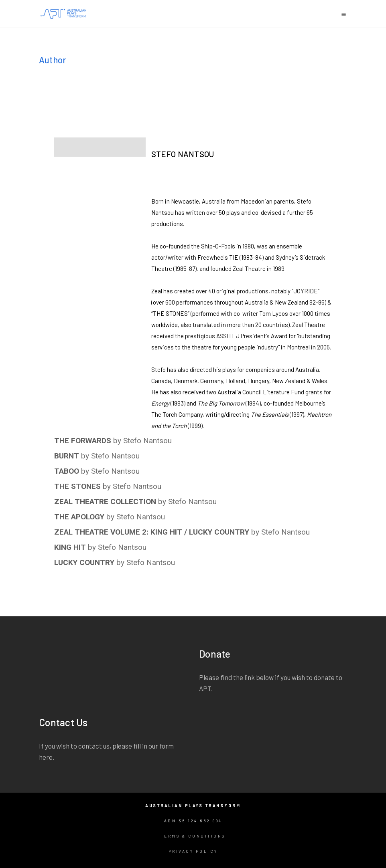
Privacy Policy (193, 851)
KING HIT (70, 547)
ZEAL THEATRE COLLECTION (105, 502)
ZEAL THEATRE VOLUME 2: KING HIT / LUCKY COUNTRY (152, 532)
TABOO (67, 471)
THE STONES (77, 486)
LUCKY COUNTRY (84, 562)
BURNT (67, 456)
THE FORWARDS (83, 441)
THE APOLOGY (79, 517)
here (46, 757)
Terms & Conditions (193, 836)
